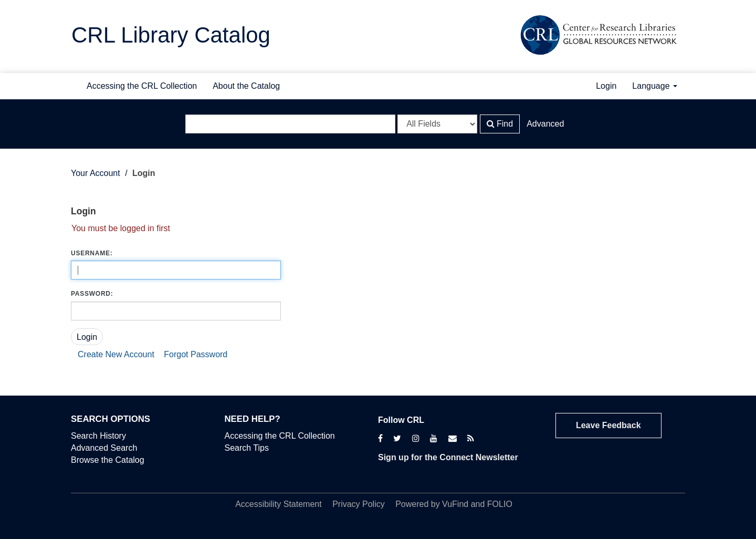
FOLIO (500, 504)
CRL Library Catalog (171, 35)
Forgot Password (196, 354)
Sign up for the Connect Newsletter (448, 457)
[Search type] (437, 124)
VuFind (455, 504)
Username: (92, 253)
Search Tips (247, 448)
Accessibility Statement (279, 504)
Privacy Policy (359, 504)
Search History (98, 436)
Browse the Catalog (108, 460)
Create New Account (116, 354)
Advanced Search (104, 448)
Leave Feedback (608, 425)
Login (606, 86)
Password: (92, 294)
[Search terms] (290, 124)
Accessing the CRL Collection (142, 86)
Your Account (96, 173)
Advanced (545, 124)
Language (655, 86)
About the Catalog (246, 86)
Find (500, 124)
